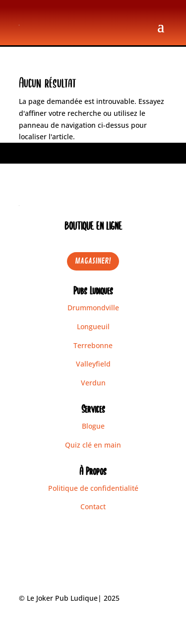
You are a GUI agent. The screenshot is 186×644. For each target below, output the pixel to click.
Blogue (93, 426)
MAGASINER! (93, 261)
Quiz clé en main (93, 445)
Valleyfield (93, 364)
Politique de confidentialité (93, 488)
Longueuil (93, 326)
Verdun (93, 383)
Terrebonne (93, 345)
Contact (93, 506)
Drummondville (93, 308)
